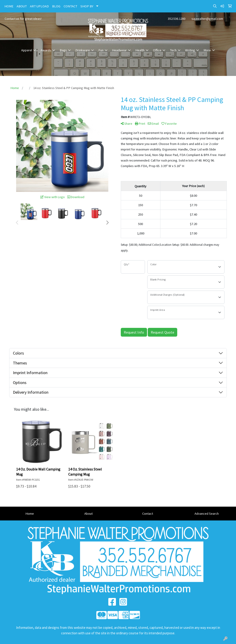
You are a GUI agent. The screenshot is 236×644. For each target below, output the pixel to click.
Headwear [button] (119, 50)
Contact (148, 514)
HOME (9, 6)
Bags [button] (63, 50)
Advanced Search (207, 514)
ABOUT (22, 6)
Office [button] (157, 50)
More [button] (207, 50)
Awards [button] (46, 50)
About (88, 514)
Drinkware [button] (83, 50)
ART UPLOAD (39, 6)
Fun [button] (101, 50)
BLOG (56, 6)
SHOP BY (87, 6)
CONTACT (70, 6)
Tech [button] (173, 50)
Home (30, 514)
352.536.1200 (177, 19)
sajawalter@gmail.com (207, 19)
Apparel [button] (27, 50)
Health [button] (140, 50)
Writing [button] (190, 50)
